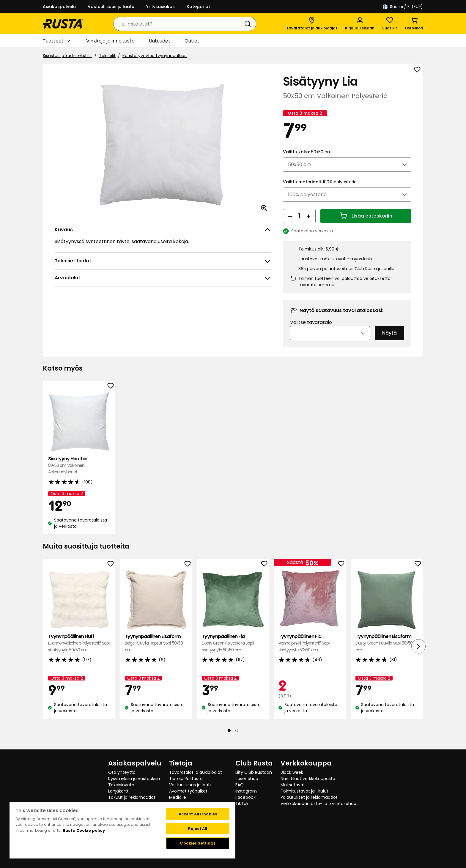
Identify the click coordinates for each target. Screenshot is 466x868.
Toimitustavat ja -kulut (304, 791)
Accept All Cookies (198, 814)
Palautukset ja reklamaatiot (309, 797)
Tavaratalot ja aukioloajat (196, 772)
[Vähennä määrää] (290, 224)
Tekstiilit (107, 56)
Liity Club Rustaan (254, 772)
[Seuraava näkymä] (418, 654)
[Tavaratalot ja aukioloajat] (312, 24)
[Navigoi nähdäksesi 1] (229, 738)
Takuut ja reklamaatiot (132, 797)
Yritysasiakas (160, 7)
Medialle (178, 797)
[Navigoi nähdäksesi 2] (237, 738)
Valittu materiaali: (320, 190)
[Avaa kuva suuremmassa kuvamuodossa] (264, 208)
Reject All (198, 829)
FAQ (240, 785)
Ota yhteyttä (122, 772)
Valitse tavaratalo (311, 331)
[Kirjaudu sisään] (360, 24)
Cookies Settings (198, 843)
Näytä (389, 341)
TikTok (242, 804)
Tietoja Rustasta (186, 779)
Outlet (192, 41)
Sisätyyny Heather (79, 474)
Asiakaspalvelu (59, 7)
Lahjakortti (119, 791)
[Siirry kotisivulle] (63, 24)
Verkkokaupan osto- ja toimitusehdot (319, 804)
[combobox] (179, 24)
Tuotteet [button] (56, 41)
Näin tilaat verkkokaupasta (308, 779)
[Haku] (249, 24)
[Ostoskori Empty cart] (414, 24)
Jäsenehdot (248, 779)
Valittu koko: (307, 160)
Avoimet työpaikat (188, 791)
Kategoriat (198, 7)
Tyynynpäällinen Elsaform (156, 651)
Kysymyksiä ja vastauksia (134, 779)
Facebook (245, 797)
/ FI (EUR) (403, 7)
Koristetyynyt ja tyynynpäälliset (155, 56)
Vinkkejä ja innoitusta (110, 41)
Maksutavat (293, 785)
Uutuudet (160, 41)
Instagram (246, 791)
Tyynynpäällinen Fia (233, 651)
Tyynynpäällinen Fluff (79, 651)
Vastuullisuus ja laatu (111, 7)
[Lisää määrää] (308, 224)
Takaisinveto (121, 785)
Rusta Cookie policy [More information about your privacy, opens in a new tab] (84, 830)
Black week (292, 772)
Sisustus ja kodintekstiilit (67, 56)
